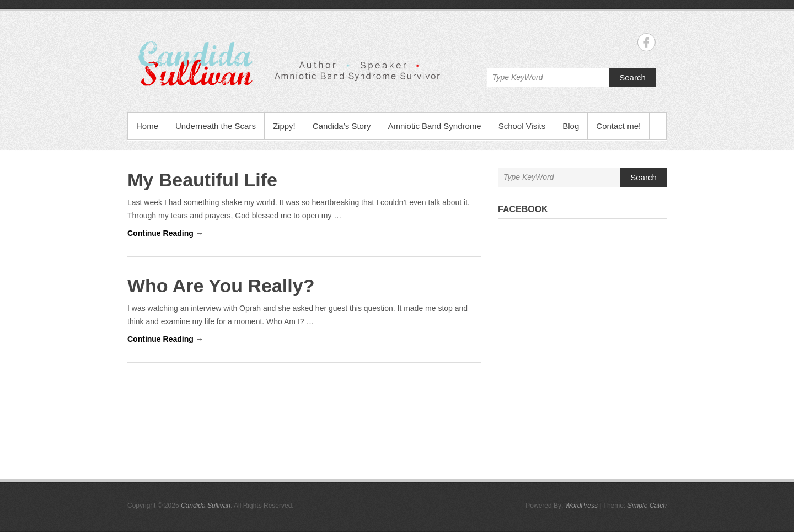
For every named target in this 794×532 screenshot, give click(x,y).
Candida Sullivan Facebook (647, 42)
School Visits (522, 126)
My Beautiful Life (202, 180)
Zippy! (284, 126)
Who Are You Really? (221, 286)
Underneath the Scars (216, 126)
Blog (571, 126)
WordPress (581, 506)
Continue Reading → (165, 233)
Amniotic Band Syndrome (434, 126)
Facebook (523, 209)
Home (147, 126)
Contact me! (618, 126)
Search (632, 77)
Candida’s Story (342, 126)
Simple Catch (647, 506)
